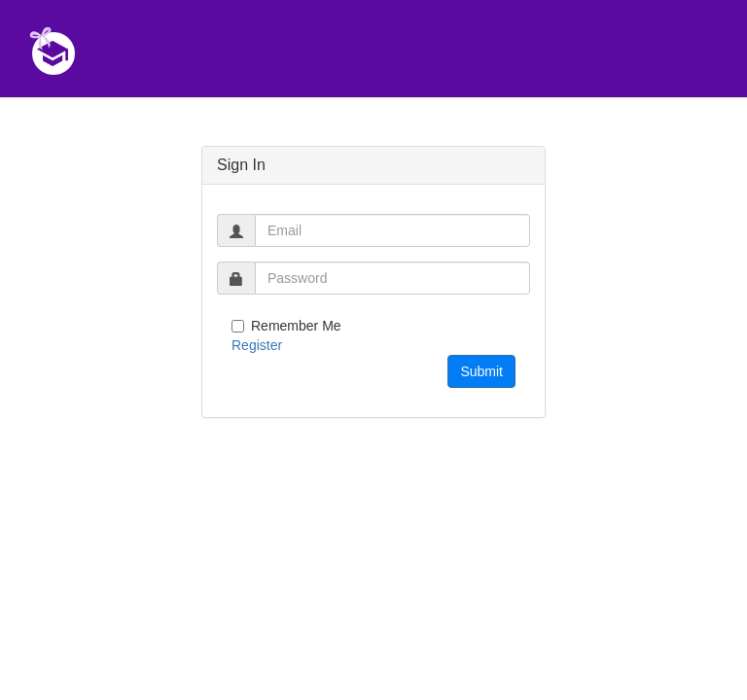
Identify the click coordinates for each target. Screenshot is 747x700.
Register (257, 345)
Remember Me (286, 326)
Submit (481, 371)
